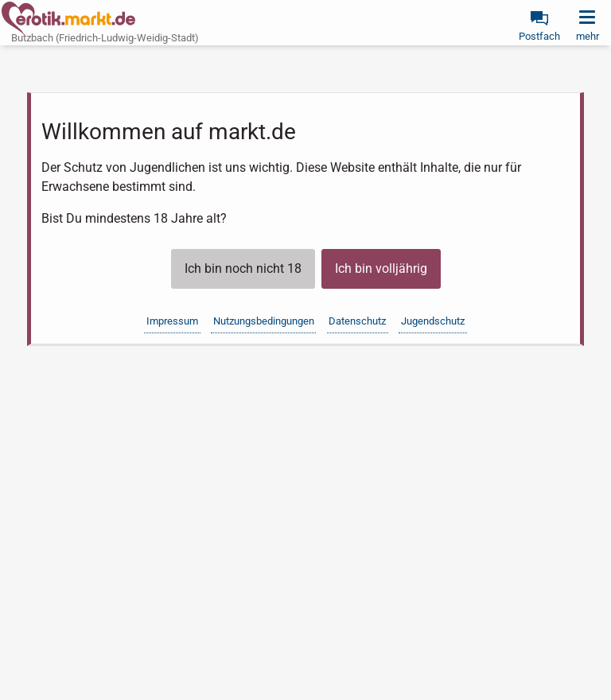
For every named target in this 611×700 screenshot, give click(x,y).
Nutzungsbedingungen (264, 321)
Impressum (172, 321)
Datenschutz (357, 321)
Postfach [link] (539, 36)
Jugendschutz (433, 321)
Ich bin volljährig (381, 268)
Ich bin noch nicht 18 (243, 268)
